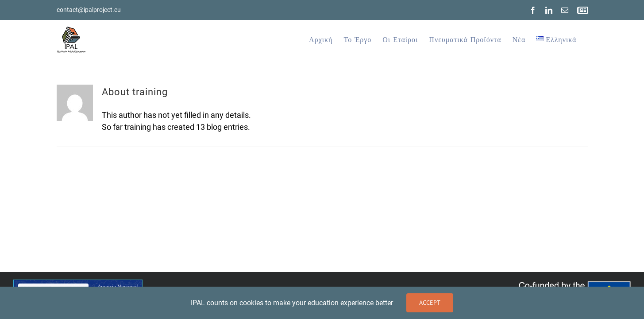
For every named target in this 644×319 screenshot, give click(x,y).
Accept (430, 303)
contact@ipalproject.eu (89, 10)
